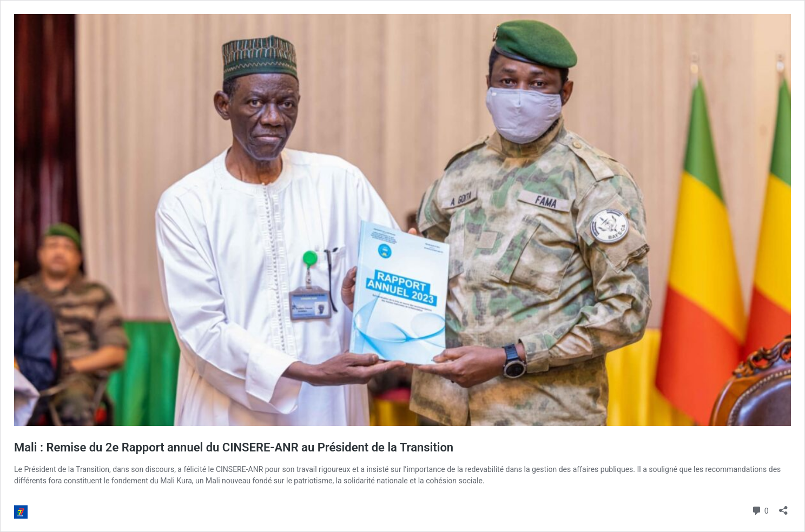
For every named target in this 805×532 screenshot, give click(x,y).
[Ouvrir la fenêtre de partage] (783, 507)
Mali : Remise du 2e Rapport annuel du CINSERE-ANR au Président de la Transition (234, 447)
